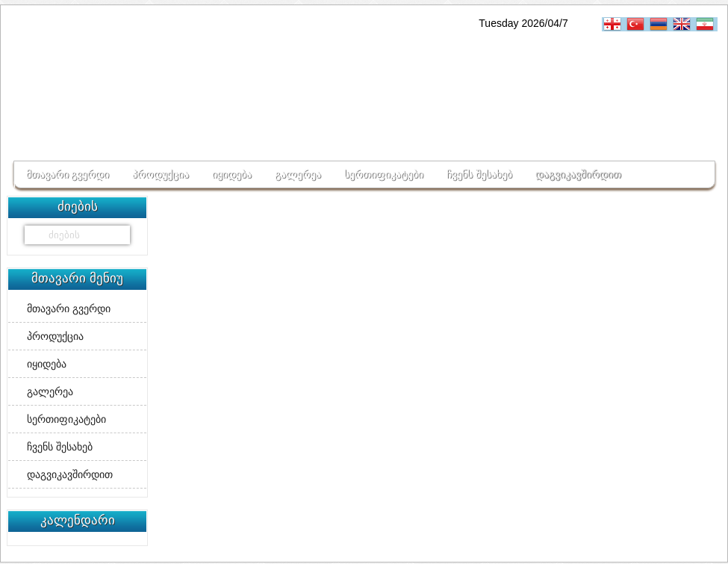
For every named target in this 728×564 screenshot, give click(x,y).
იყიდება (232, 174)
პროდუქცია (161, 174)
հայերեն (660, 24)
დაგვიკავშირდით (578, 174)
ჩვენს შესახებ (479, 174)
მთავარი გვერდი (68, 174)
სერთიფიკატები (384, 174)
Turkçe (637, 24)
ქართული (614, 24)
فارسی (707, 24)
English (684, 24)
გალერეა (298, 174)
